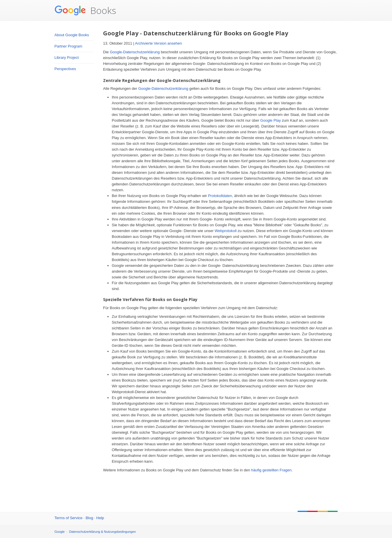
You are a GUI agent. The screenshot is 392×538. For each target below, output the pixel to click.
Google (59, 532)
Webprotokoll (226, 231)
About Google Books (72, 35)
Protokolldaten (220, 196)
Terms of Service (68, 518)
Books (85, 10)
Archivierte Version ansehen (158, 43)
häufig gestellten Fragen (271, 470)
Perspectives (65, 69)
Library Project (67, 58)
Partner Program (68, 46)
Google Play (271, 120)
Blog (89, 518)
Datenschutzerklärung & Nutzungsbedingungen (103, 532)
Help (100, 518)
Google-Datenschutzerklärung (135, 52)
